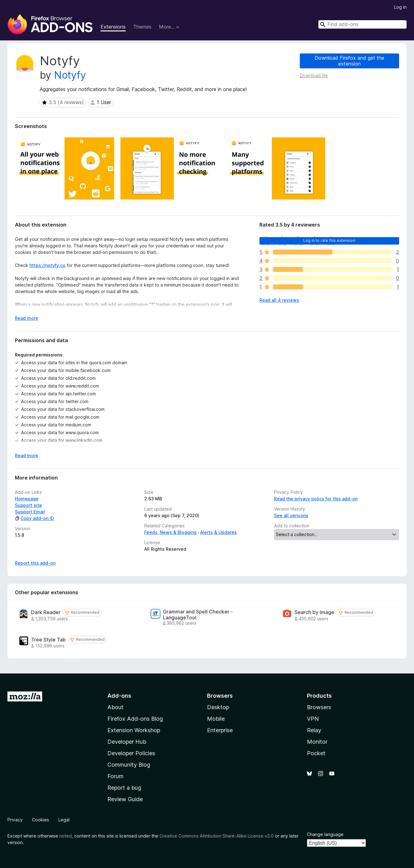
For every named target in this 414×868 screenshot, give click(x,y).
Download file (314, 75)
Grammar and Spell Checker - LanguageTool (198, 615)
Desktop (218, 707)
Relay (314, 730)
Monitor (317, 742)
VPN (313, 719)
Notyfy (70, 75)
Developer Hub (127, 742)
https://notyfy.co (47, 265)
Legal (64, 820)
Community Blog (129, 765)
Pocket (316, 753)
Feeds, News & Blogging (170, 532)
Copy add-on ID (34, 518)
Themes (142, 27)
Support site (28, 505)
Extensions (113, 27)
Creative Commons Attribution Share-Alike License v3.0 (217, 836)
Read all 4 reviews (279, 300)
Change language (325, 834)
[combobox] (362, 24)
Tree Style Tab (48, 640)
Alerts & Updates (218, 532)
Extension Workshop (134, 730)
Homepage (27, 499)
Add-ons (119, 696)
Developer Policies (131, 753)
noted (65, 836)
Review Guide (125, 799)
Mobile (216, 719)
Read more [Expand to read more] (27, 318)
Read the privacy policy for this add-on (316, 499)
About (115, 707)
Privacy (15, 820)
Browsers (319, 707)
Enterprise (220, 730)
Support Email (30, 512)
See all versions (291, 515)
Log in (400, 7)
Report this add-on (35, 563)
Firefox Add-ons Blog (135, 719)
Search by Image (314, 612)
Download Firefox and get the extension (349, 61)
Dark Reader (46, 612)
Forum (115, 776)
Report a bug (124, 788)
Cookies (40, 820)
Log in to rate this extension (329, 240)
